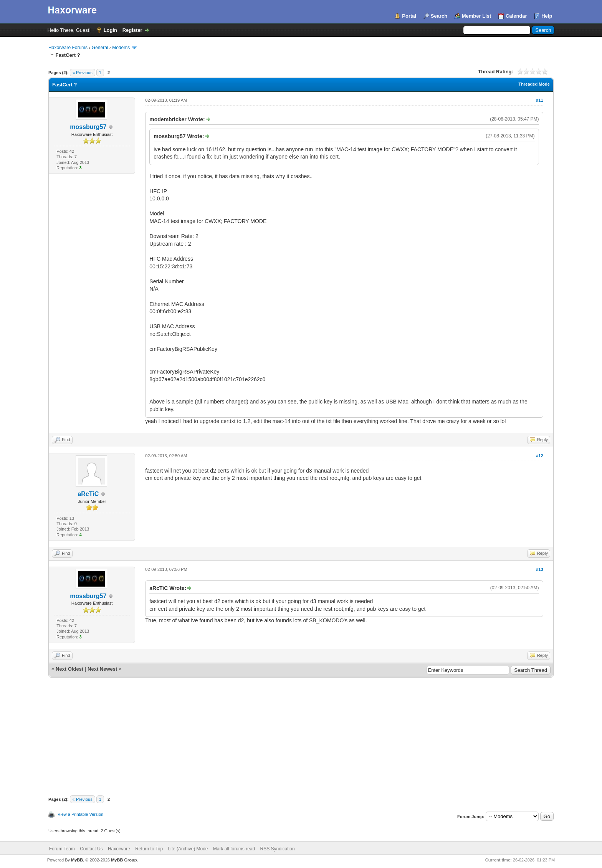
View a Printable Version (80, 814)
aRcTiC (88, 494)
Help (547, 16)
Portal (409, 16)
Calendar (516, 16)
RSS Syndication (278, 849)
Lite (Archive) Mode (188, 849)
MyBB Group (124, 860)
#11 (539, 100)
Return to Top (149, 849)
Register (132, 30)
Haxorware (119, 849)
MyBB (77, 860)
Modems (121, 48)
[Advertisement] (301, 735)
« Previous (83, 73)
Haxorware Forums (68, 48)
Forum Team (62, 849)
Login (110, 30)
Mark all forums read (234, 849)
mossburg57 (88, 127)
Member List (477, 16)
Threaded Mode (534, 84)
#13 (539, 569)
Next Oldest (69, 669)
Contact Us (91, 849)
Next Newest (102, 669)
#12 (539, 456)
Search (439, 16)
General (100, 48)
